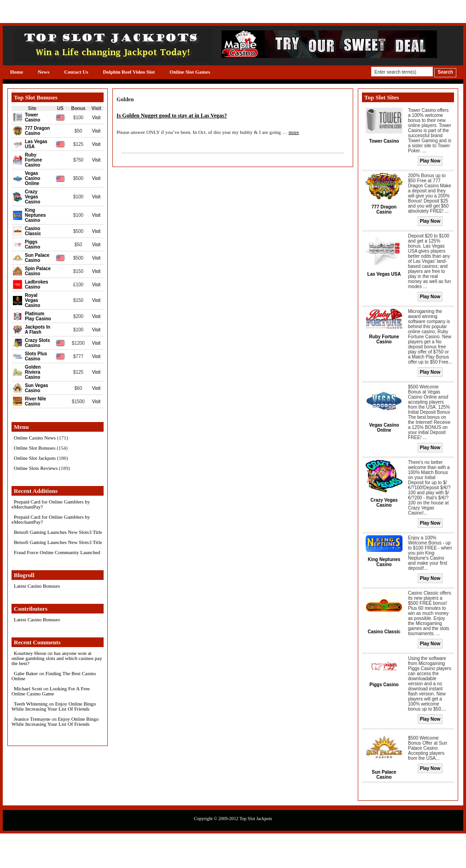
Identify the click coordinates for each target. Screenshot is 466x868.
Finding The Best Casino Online (54, 676)
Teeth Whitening (31, 704)
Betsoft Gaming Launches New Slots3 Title (58, 532)
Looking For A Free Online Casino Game (51, 691)
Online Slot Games (190, 72)
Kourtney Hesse (30, 653)
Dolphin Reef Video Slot (129, 72)
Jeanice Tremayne (32, 719)
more (294, 132)
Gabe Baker (26, 673)
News (44, 72)
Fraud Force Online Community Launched (57, 552)
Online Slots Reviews (36, 468)
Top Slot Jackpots (256, 819)
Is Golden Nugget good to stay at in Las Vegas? (172, 116)
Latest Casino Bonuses (37, 586)
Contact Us (76, 72)
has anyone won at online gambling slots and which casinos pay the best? (57, 658)
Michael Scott (28, 689)
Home (17, 72)
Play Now (430, 161)
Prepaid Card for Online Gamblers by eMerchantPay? (51, 504)
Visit (96, 118)
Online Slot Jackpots (35, 458)
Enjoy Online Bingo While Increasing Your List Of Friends (54, 706)
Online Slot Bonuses (35, 448)
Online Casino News (35, 438)
